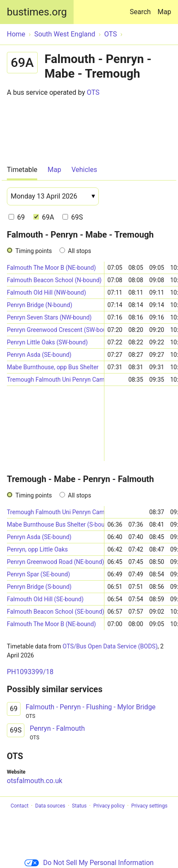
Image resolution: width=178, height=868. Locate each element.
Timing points (34, 251)
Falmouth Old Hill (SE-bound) (45, 599)
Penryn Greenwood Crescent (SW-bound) (55, 330)
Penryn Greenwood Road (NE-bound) (55, 562)
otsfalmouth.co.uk (35, 781)
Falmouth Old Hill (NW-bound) (46, 292)
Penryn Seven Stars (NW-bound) (49, 317)
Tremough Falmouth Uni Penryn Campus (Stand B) (55, 380)
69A (44, 217)
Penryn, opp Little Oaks (37, 549)
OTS (93, 92)
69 (17, 217)
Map (164, 12)
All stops (80, 251)
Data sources (50, 806)
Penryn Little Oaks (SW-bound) (47, 342)
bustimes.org (37, 12)
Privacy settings (150, 806)
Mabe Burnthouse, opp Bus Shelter (53, 367)
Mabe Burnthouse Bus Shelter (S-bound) (55, 524)
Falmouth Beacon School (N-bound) (54, 280)
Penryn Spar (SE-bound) (39, 574)
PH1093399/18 (30, 672)
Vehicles (84, 170)
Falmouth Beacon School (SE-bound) (55, 612)
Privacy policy (109, 806)
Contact (20, 806)
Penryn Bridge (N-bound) (40, 305)
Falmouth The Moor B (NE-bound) (51, 268)
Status (79, 806)
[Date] (53, 196)
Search (142, 8)
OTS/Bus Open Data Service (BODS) (110, 646)
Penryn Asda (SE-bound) (39, 355)
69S (73, 217)
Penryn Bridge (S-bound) (39, 587)
